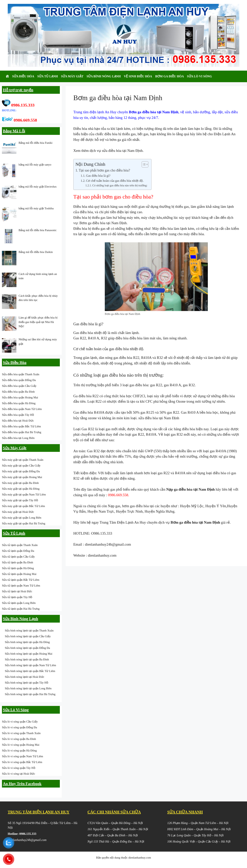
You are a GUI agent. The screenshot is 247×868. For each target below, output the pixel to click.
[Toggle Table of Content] (143, 164)
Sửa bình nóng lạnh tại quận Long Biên (28, 688)
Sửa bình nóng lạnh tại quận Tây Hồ (27, 683)
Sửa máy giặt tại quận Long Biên (22, 518)
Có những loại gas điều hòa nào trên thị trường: (120, 185)
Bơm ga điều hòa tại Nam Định (103, 223)
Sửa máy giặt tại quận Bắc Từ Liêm (23, 506)
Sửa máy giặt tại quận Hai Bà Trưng (24, 523)
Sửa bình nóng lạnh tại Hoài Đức (25, 677)
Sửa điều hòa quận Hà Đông (19, 403)
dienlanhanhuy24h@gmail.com (108, 544)
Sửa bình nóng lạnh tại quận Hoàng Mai (29, 654)
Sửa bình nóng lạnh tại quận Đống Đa (27, 648)
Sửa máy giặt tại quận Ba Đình (20, 483)
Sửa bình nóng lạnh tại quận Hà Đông (27, 642)
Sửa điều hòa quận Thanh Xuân (21, 374)
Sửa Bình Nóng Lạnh (104, 76)
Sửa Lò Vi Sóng (200, 76)
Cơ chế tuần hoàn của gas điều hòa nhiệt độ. (115, 181)
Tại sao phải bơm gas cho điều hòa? (104, 170)
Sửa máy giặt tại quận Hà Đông (21, 489)
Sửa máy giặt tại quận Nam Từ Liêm (24, 494)
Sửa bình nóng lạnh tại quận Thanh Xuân (29, 631)
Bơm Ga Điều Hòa (170, 76)
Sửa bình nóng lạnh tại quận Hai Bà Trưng (30, 694)
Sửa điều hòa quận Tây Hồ (18, 415)
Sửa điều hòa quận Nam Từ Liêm (22, 409)
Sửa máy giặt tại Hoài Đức (18, 512)
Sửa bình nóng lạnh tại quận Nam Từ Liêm (30, 665)
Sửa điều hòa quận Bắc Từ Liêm (21, 426)
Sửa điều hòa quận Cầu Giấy (19, 386)
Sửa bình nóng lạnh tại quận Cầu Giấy (28, 636)
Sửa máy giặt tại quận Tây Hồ (20, 500)
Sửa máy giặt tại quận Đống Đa (21, 471)
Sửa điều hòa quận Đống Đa (19, 380)
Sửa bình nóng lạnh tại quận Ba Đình (27, 659)
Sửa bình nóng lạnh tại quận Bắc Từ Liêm (30, 671)
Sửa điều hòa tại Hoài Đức (18, 421)
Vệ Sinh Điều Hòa (138, 76)
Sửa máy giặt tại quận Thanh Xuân (23, 460)
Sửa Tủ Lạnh (48, 76)
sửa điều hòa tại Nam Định (122, 151)
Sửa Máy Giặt (72, 76)
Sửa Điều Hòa (23, 76)
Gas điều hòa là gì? (98, 176)
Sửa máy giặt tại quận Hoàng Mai (22, 477)
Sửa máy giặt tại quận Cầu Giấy (21, 466)
